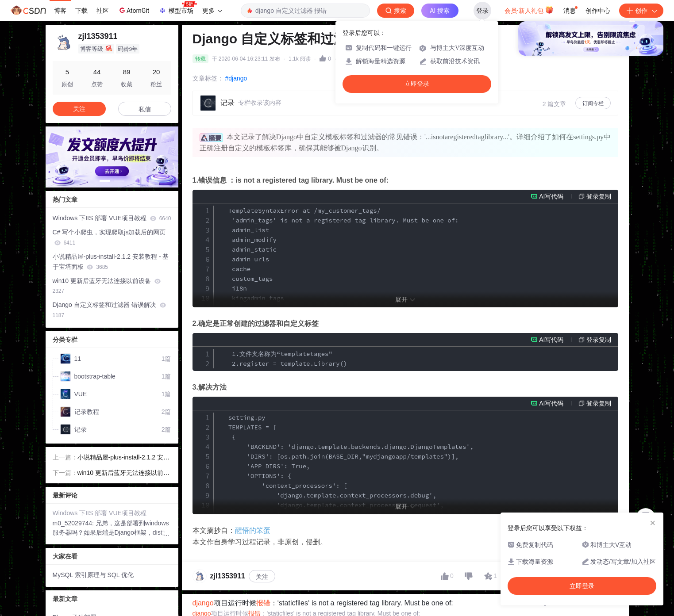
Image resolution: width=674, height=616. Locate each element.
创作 (641, 11)
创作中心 (598, 11)
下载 (81, 11)
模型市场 (177, 8)
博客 (60, 11)
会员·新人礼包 (529, 10)
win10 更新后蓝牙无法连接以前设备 (107, 286)
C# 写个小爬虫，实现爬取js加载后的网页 (109, 237)
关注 (262, 577)
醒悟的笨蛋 (253, 530)
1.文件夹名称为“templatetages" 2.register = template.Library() (282, 359)
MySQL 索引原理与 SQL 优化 (93, 575)
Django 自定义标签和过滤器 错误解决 (109, 310)
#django (236, 78)
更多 (212, 11)
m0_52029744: (74, 523)
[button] (105, 181)
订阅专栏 (593, 103)
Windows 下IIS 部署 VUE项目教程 (112, 218)
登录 (482, 11)
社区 (103, 11)
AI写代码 (551, 196)
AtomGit (133, 10)
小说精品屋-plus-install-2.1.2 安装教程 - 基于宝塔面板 (111, 262)
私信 (145, 109)
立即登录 (417, 84)
